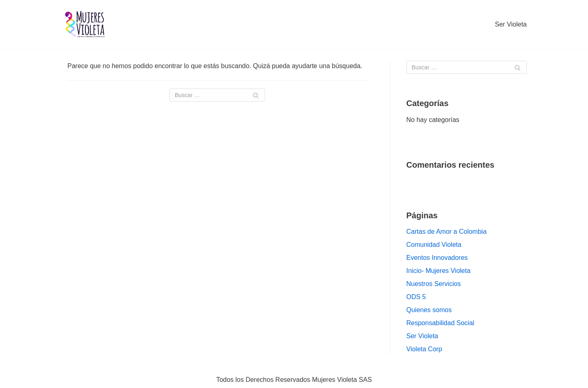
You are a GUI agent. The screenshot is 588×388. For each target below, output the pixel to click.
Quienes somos (429, 310)
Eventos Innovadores (437, 258)
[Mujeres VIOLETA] (86, 24)
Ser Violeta (511, 24)
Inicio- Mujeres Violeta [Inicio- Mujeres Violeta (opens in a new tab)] (438, 271)
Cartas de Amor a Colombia (447, 232)
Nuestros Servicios (433, 284)
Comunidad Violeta (434, 245)
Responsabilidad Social (440, 323)
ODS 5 (416, 297)
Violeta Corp (424, 349)
